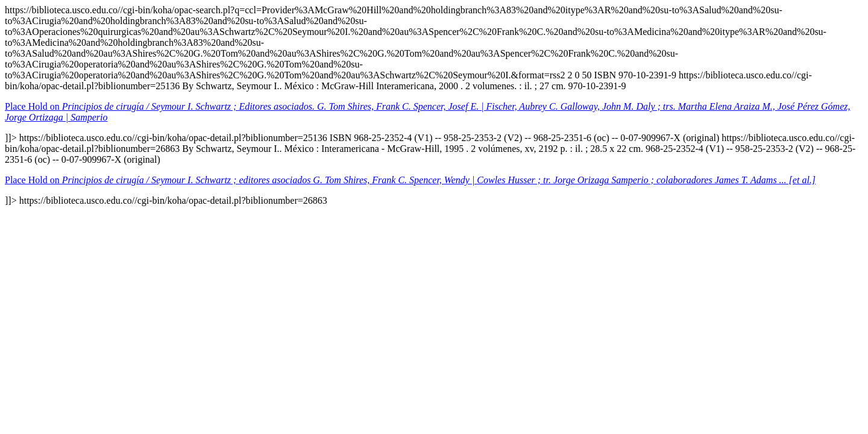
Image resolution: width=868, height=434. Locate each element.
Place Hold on (410, 180)
